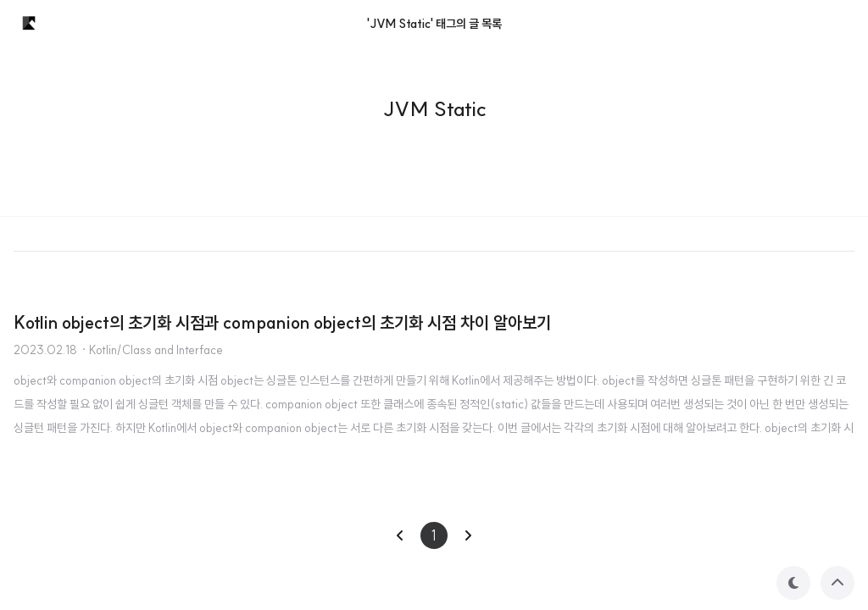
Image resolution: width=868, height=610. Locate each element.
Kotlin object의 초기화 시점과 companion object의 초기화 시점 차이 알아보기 (282, 322)
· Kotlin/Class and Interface (152, 350)
